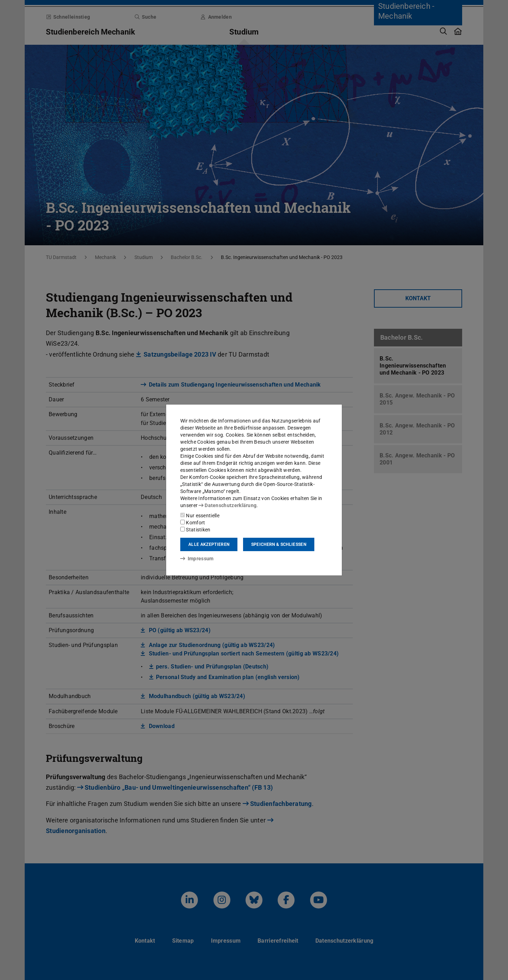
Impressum (197, 559)
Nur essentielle (200, 516)
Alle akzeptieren (209, 544)
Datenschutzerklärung (228, 505)
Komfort (193, 523)
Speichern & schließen (279, 544)
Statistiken (195, 530)
